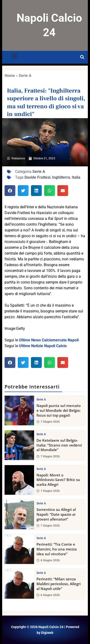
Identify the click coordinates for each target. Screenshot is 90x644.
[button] (15, 56)
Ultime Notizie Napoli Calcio (43, 346)
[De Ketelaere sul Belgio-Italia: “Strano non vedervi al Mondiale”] (19, 445)
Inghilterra (61, 177)
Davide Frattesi (37, 177)
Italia (76, 177)
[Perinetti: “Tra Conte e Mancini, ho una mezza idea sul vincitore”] (19, 549)
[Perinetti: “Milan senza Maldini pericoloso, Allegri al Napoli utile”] (19, 584)
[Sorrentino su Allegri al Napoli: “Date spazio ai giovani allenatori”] (19, 514)
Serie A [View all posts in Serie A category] (41, 400)
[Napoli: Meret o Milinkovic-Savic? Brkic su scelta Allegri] (19, 480)
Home (10, 76)
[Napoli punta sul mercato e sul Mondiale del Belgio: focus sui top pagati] (19, 410)
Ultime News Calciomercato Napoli (49, 340)
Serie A (25, 76)
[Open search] (82, 57)
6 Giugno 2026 (48, 560)
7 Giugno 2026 (48, 421)
